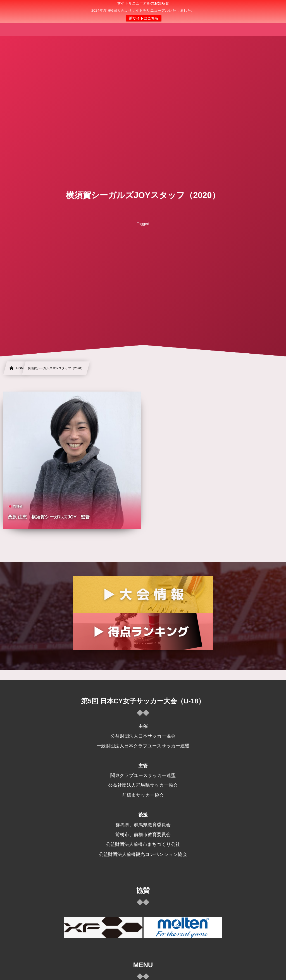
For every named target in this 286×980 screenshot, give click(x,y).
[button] (271, 8)
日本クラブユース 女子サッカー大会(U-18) (143, 11)
